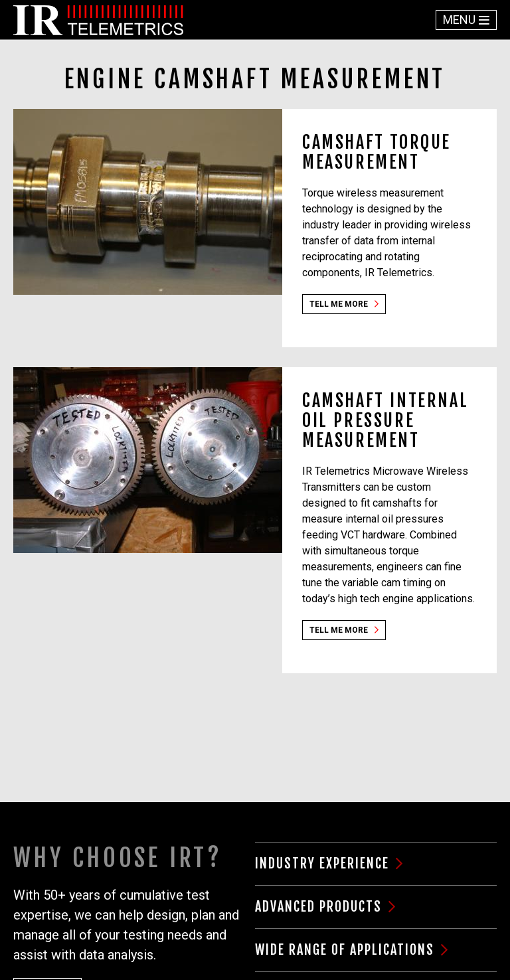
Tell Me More (339, 304)
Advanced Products (318, 907)
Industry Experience (322, 863)
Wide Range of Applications (345, 950)
